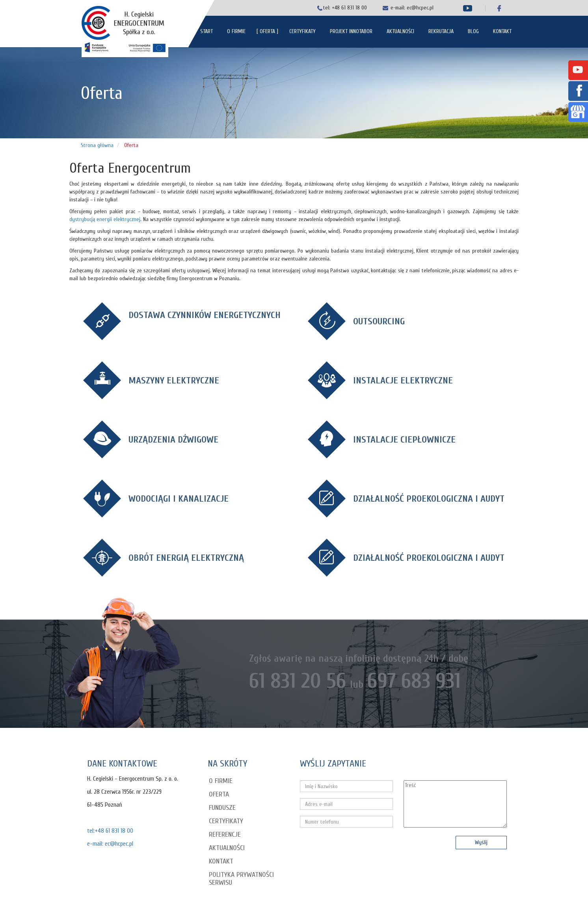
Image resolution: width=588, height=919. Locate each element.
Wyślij (481, 842)
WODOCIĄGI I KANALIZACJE (179, 499)
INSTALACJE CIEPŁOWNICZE (404, 440)
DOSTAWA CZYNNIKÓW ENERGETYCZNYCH (205, 315)
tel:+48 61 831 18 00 (110, 831)
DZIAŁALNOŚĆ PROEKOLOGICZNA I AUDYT (429, 499)
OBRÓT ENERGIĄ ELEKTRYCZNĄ (186, 558)
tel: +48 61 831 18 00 (345, 8)
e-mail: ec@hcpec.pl (110, 844)
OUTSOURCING (379, 321)
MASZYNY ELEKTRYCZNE (174, 380)
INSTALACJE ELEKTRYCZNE (403, 380)
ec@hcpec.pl (420, 8)
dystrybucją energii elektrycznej (105, 219)
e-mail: (399, 8)
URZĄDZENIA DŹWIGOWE (173, 440)
